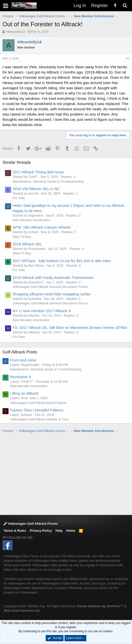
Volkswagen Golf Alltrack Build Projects (38, 403)
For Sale (19, 198)
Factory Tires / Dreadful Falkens (37, 410)
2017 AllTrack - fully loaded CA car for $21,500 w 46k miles (62, 261)
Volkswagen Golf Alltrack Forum (30, 524)
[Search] (125, 6)
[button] (6, 6)
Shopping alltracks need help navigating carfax (51, 294)
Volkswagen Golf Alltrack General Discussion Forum (50, 287)
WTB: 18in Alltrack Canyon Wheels (42, 227)
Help (59, 531)
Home (71, 531)
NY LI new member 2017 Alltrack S (42, 311)
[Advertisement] (67, 474)
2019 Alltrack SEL (27, 244)
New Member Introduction (31, 220)
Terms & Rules (15, 531)
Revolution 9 (20, 377)
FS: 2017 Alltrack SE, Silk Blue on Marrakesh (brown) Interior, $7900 (70, 328)
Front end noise (23, 360)
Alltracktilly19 (15, 32)
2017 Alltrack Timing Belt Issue (38, 172)
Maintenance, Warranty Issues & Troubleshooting (48, 181)
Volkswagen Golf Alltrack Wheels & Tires (39, 419)
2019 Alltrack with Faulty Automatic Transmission (53, 277)
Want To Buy (22, 237)
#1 (128, 59)
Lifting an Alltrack (24, 393)
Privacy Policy (41, 531)
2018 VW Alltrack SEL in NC (36, 189)
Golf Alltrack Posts (20, 352)
